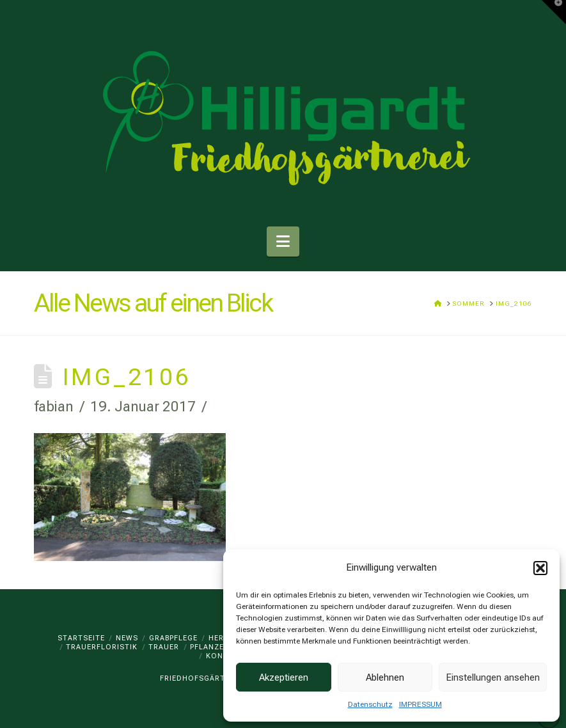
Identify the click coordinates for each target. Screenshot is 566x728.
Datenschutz (370, 704)
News (127, 638)
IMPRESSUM (421, 704)
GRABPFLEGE (173, 638)
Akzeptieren (284, 677)
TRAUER (164, 647)
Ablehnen (385, 677)
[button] (540, 568)
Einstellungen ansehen (493, 677)
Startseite (81, 638)
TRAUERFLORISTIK (102, 647)
